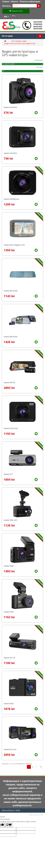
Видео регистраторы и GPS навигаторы (20, 44)
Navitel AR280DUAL (11, 199)
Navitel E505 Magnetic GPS (14, 245)
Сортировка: (39, 60)
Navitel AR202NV (10, 107)
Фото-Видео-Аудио (19, 41)
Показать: (40, 67)
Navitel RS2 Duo (10, 749)
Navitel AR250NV (10, 153)
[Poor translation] (9, 825)
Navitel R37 (8, 474)
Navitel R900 (9, 704)
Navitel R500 (9, 612)
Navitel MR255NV (11, 337)
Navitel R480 (9, 566)
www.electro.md (36, 815)
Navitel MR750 (9, 382)
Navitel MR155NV (11, 291)
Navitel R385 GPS (10, 520)
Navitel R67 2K (9, 658)
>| (41, 767)
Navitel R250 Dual (11, 428)
